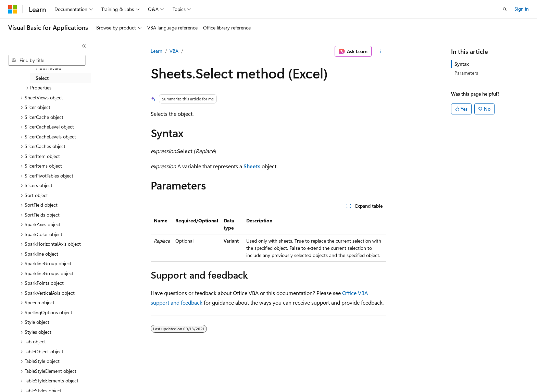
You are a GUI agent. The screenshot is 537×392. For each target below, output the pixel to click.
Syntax (462, 64)
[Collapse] (84, 46)
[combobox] (47, 60)
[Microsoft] (13, 9)
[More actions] (380, 51)
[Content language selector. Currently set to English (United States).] (40, 382)
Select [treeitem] (42, 78)
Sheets (252, 166)
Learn (157, 51)
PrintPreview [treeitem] (49, 68)
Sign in (522, 9)
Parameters (466, 73)
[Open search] (505, 9)
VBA (174, 51)
